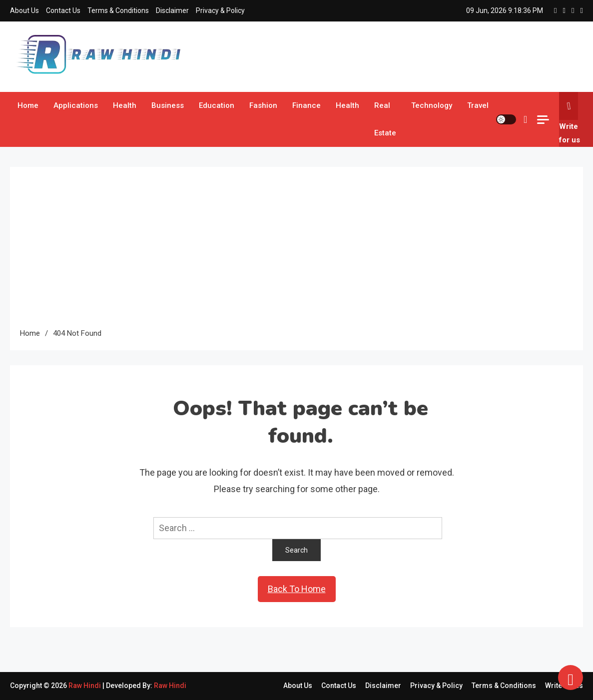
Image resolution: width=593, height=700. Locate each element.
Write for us (570, 118)
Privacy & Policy (220, 10)
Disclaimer (172, 10)
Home (28, 105)
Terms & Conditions (118, 10)
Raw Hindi (85, 686)
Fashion (263, 105)
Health (125, 105)
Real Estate (385, 119)
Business (168, 105)
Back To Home (297, 589)
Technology (432, 105)
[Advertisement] (296, 252)
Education (217, 105)
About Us (24, 10)
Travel (478, 105)
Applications (76, 105)
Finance (306, 105)
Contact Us (63, 10)
